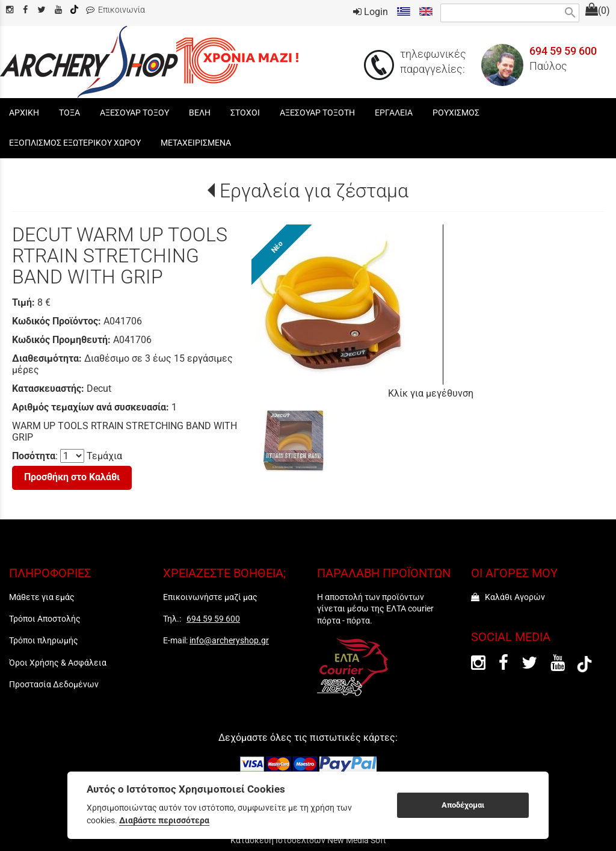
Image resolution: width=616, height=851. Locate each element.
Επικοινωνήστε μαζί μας (210, 597)
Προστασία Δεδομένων (54, 684)
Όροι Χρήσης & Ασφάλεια (58, 663)
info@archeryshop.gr (229, 640)
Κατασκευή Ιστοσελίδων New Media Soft (308, 840)
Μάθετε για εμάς (42, 597)
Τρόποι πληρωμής (44, 640)
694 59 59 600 (563, 51)
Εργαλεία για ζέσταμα (314, 191)
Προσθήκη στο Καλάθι (72, 477)
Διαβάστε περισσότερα (164, 820)
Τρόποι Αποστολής (45, 619)
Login (371, 12)
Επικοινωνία (115, 10)
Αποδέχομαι (463, 805)
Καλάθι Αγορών (508, 597)
